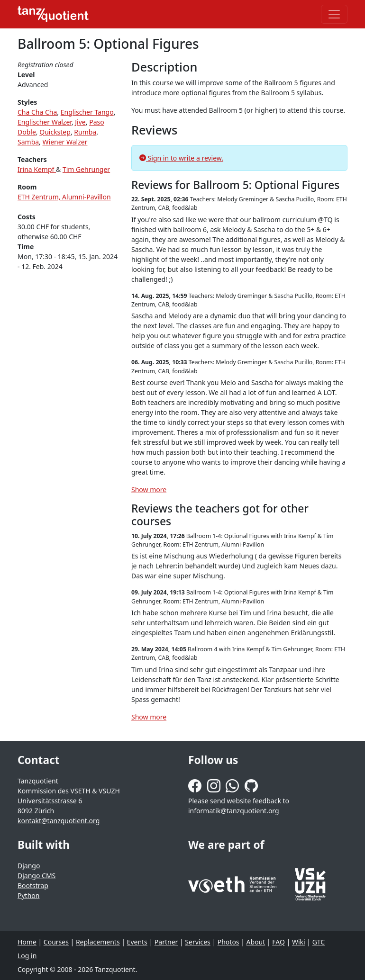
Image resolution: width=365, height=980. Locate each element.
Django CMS (36, 876)
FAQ (278, 942)
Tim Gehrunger (86, 169)
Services (197, 942)
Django (29, 866)
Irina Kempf (37, 169)
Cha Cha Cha (37, 112)
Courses (56, 942)
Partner (166, 942)
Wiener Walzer (65, 142)
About (256, 942)
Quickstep (55, 132)
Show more (149, 490)
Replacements (98, 942)
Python (28, 895)
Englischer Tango (87, 112)
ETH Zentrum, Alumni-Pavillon (64, 197)
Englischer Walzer (45, 122)
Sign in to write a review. (181, 158)
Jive (80, 122)
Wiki (299, 942)
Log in (27, 956)
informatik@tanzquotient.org (234, 811)
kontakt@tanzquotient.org (59, 821)
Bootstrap (33, 886)
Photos (228, 942)
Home (27, 942)
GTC (319, 942)
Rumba (85, 132)
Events (137, 942)
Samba (28, 142)
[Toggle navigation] (334, 14)
